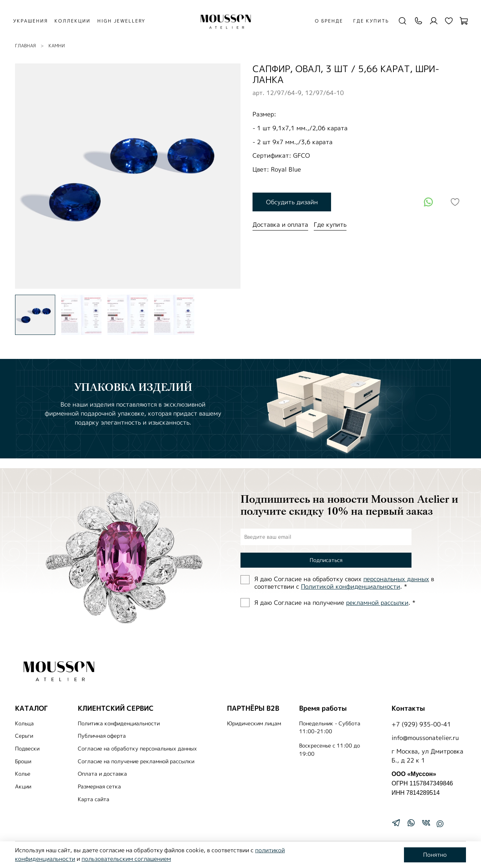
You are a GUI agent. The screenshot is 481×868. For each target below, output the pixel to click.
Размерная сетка (99, 787)
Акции (23, 787)
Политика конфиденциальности (119, 723)
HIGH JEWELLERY (127, 21)
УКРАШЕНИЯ (36, 21)
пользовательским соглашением (126, 859)
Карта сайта (94, 799)
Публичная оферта (102, 736)
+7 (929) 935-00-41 (421, 724)
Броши (23, 761)
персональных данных (396, 579)
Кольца (24, 723)
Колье (23, 774)
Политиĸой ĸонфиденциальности (351, 586)
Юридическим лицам (254, 723)
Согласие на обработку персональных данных (137, 749)
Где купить (368, 21)
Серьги (24, 736)
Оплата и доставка (102, 774)
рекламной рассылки (377, 603)
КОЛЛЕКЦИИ (78, 21)
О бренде (326, 21)
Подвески (27, 749)
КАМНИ (57, 46)
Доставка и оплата (280, 225)
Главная (25, 46)
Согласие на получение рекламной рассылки (136, 761)
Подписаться (326, 560)
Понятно (435, 855)
